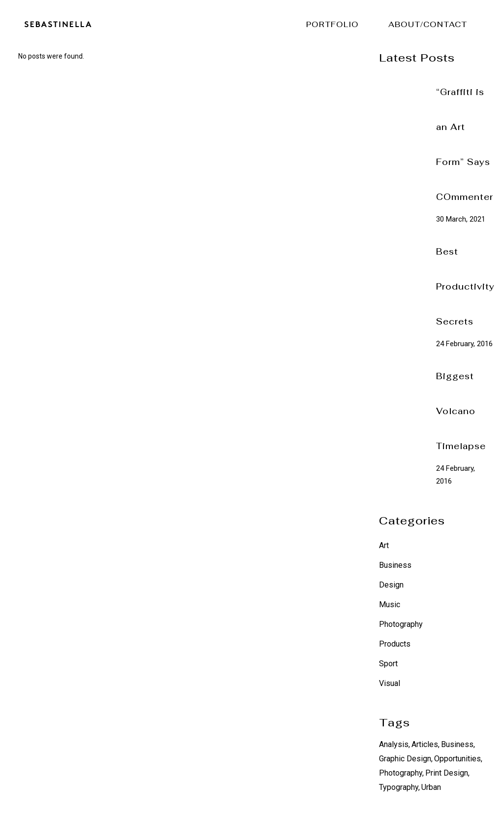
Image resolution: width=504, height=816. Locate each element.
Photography (401, 624)
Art (384, 545)
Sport (388, 664)
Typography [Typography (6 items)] (399, 787)
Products (395, 644)
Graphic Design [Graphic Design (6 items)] (405, 759)
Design (391, 585)
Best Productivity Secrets (465, 287)
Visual (390, 683)
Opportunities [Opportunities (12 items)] (457, 759)
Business (395, 565)
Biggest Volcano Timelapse (461, 411)
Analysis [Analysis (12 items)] (394, 744)
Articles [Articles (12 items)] (425, 744)
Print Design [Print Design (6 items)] (447, 773)
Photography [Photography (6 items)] (401, 773)
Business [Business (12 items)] (457, 744)
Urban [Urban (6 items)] (431, 787)
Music (390, 604)
